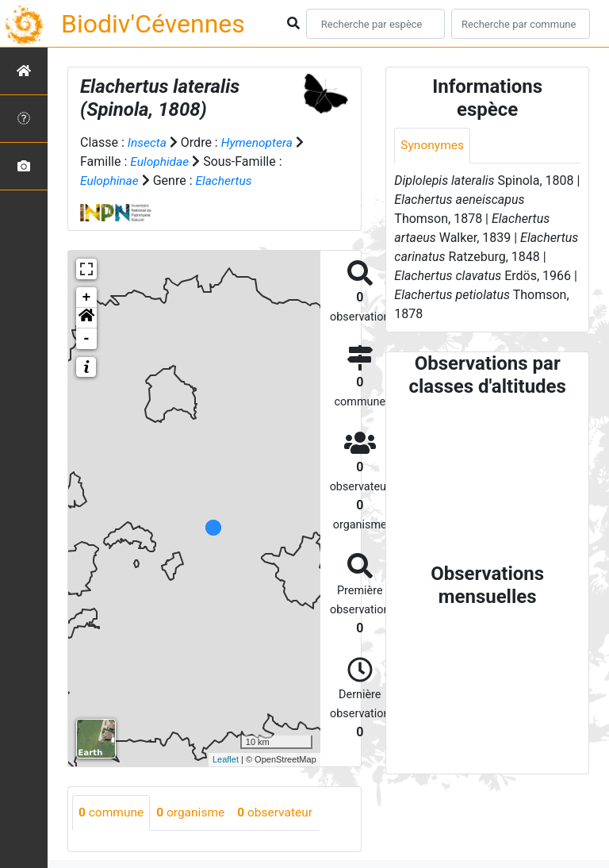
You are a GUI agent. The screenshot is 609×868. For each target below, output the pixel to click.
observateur (281, 812)
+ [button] (87, 297)
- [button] (87, 338)
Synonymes (433, 146)
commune (112, 812)
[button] (86, 317)
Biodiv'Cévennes (153, 24)
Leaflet (226, 759)
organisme (194, 812)
